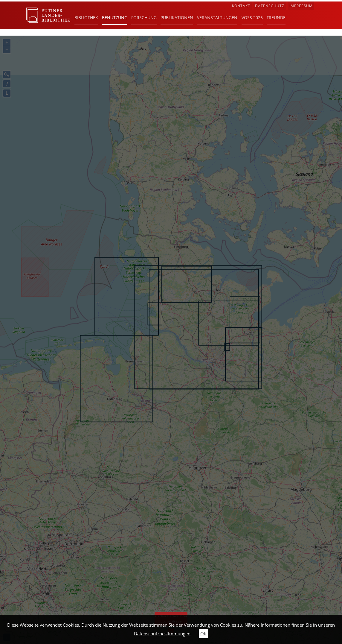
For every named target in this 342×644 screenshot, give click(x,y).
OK (203, 634)
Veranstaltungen (217, 18)
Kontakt (241, 6)
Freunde (276, 18)
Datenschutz (270, 6)
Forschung (144, 18)
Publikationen (177, 18)
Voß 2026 (252, 18)
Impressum (301, 6)
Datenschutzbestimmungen (162, 634)
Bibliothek (86, 18)
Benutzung (115, 18)
